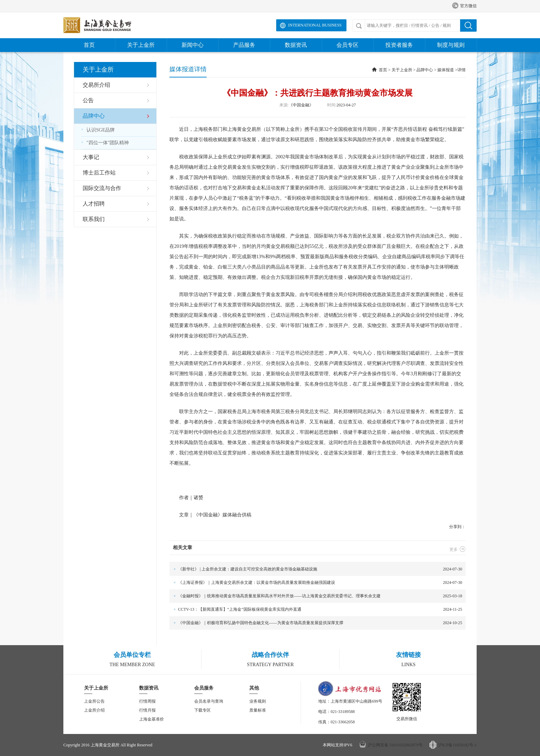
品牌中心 (425, 70)
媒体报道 (446, 70)
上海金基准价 (152, 719)
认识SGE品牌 (98, 130)
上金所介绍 (94, 710)
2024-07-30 (316, 569)
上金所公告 (94, 701)
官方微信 (464, 6)
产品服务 (244, 45)
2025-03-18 (316, 596)
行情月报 (147, 710)
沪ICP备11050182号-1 (457, 745)
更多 (458, 549)
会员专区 (347, 45)
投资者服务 (399, 45)
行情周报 (147, 701)
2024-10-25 (316, 623)
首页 (89, 45)
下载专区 (202, 710)
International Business (315, 25)
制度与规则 (451, 45)
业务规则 (258, 701)
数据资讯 (296, 45)
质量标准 (258, 710)
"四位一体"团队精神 (105, 143)
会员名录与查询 (209, 701)
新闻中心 (193, 45)
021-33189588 (343, 712)
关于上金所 (141, 45)
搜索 (468, 25)
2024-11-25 (316, 610)
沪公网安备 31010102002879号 (395, 745)
